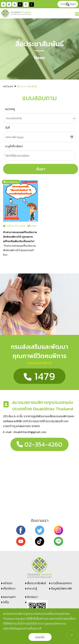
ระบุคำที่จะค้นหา (14, 146)
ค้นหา (71, 4)
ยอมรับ (40, 637)
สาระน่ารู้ (32, 589)
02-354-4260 (39, 444)
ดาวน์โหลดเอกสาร (61, 583)
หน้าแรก (8, 86)
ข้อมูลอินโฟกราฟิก (62, 589)
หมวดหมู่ (10, 109)
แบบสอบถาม (11, 182)
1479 (39, 376)
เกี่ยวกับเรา (9, 589)
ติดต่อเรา (32, 597)
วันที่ (7, 128)
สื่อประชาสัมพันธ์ (37, 583)
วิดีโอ (6, 602)
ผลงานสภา (9, 597)
